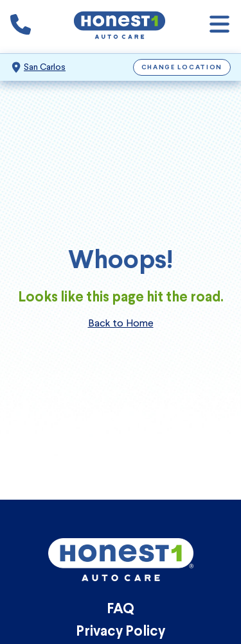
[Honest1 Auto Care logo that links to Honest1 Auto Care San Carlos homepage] (120, 27)
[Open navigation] (219, 27)
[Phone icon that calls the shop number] (21, 27)
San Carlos (45, 67)
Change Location (182, 68)
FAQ (121, 610)
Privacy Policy (121, 632)
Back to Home (121, 323)
